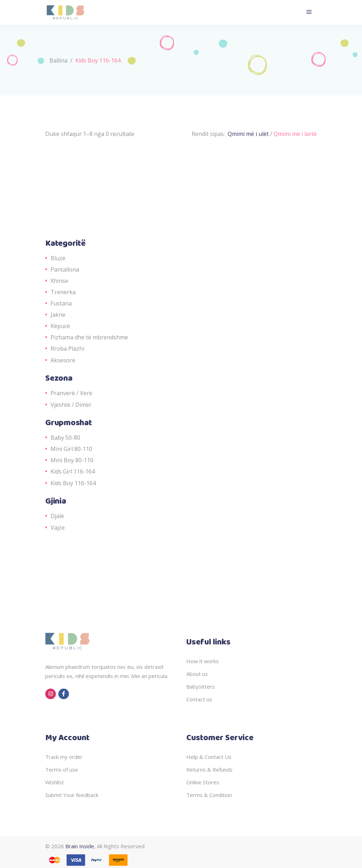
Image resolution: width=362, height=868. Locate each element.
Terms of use (62, 769)
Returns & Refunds (209, 769)
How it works (203, 661)
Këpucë (60, 326)
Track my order (64, 757)
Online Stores (203, 782)
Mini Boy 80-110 (72, 460)
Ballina (59, 60)
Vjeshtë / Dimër (71, 405)
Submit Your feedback (72, 795)
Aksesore (63, 360)
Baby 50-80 (65, 438)
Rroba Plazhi (67, 349)
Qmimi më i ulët (249, 134)
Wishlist (55, 782)
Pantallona (65, 269)
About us (197, 674)
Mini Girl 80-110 (71, 449)
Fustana (61, 303)
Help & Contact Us (209, 757)
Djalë (57, 516)
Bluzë (58, 258)
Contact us (199, 699)
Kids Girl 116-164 (73, 471)
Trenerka (63, 292)
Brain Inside (80, 846)
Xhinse (59, 281)
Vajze (58, 528)
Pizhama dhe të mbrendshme (89, 337)
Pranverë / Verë (71, 393)
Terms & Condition (209, 795)
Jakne (58, 315)
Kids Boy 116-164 (73, 483)
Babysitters (201, 686)
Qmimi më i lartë (295, 134)
